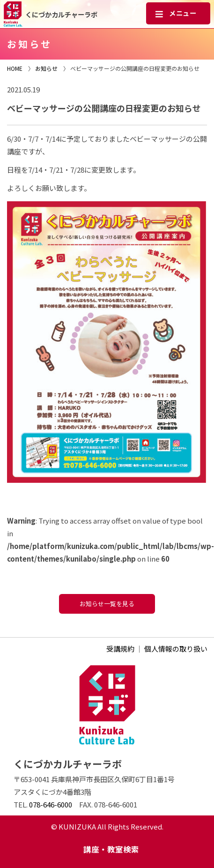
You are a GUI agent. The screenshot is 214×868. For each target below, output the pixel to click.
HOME (15, 68)
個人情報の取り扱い (176, 649)
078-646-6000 (51, 804)
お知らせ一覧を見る (107, 604)
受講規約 (120, 649)
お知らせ (46, 68)
